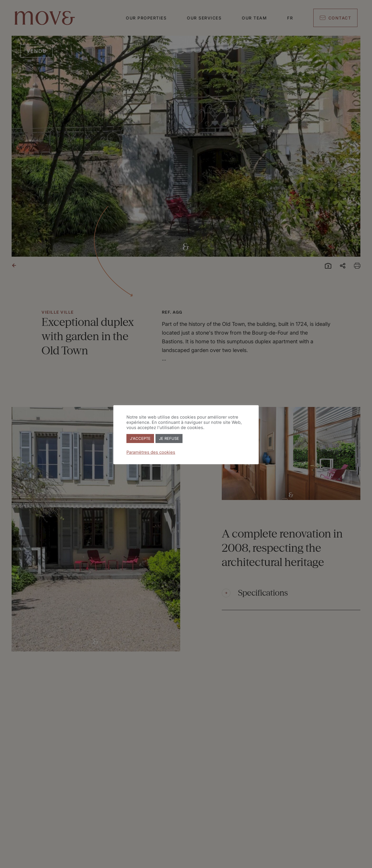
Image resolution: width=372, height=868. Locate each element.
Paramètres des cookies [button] (151, 452)
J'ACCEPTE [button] (140, 438)
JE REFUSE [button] (169, 438)
